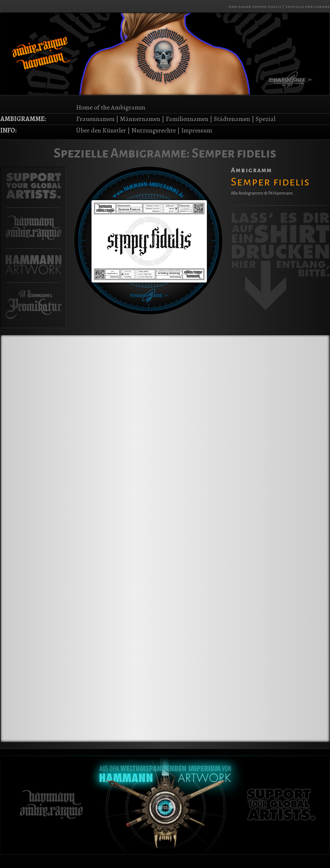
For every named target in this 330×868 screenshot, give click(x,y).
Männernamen (140, 119)
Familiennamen (187, 119)
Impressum (197, 130)
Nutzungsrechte (154, 130)
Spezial (265, 119)
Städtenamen (232, 119)
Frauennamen (95, 119)
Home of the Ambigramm (111, 107)
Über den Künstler (101, 130)
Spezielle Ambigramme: (122, 153)
